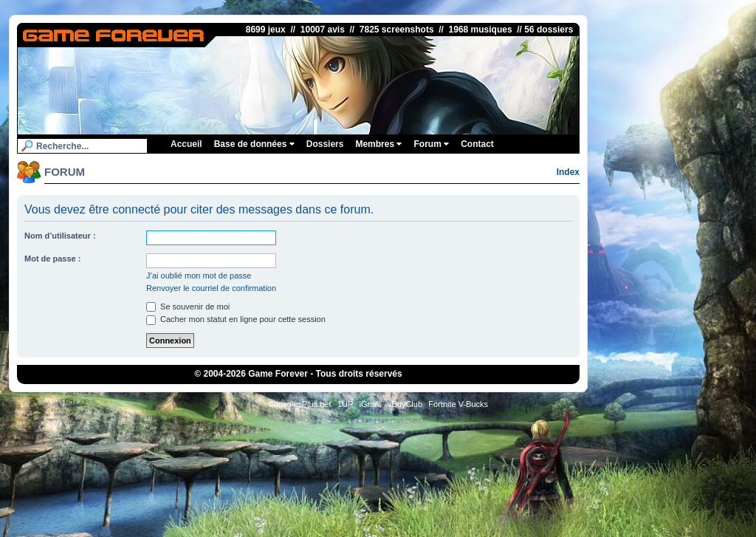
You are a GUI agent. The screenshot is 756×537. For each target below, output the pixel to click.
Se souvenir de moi (188, 307)
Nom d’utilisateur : (60, 236)
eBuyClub (405, 404)
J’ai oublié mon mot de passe (199, 276)
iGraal (370, 404)
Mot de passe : (52, 259)
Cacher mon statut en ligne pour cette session (236, 319)
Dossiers (325, 144)
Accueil (186, 144)
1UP (345, 404)
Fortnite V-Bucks (458, 404)
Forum (431, 144)
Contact (477, 144)
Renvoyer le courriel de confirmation (211, 288)
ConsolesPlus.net (300, 404)
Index (568, 172)
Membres (378, 144)
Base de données (254, 144)
